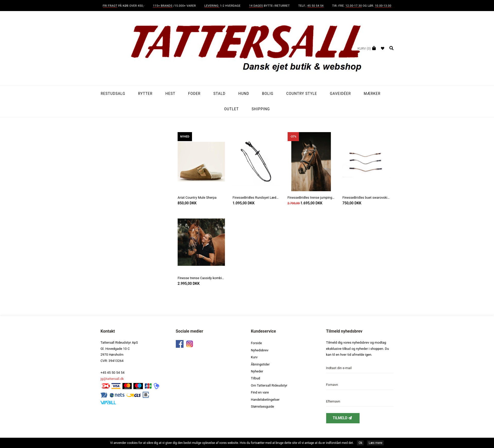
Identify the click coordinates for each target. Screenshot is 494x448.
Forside (256, 343)
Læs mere (375, 443)
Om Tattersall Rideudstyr (269, 385)
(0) (364, 48)
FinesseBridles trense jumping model (311, 198)
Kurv (254, 357)
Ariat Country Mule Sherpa (197, 198)
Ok (360, 443)
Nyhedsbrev (260, 350)
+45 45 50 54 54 (112, 373)
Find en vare (260, 392)
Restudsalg (113, 94)
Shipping (261, 109)
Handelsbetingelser (265, 400)
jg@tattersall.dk (112, 379)
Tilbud (255, 378)
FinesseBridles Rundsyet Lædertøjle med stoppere (256, 198)
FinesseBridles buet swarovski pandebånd (366, 198)
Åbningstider (260, 364)
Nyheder (257, 371)
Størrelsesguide (262, 406)
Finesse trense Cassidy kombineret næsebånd (201, 278)
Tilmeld (343, 418)
